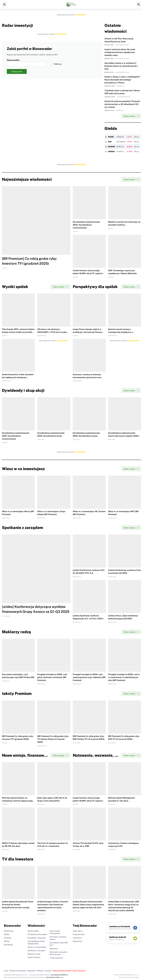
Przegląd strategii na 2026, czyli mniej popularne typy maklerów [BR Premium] (89, 677)
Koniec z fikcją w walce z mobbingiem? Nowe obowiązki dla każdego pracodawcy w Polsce (122, 80)
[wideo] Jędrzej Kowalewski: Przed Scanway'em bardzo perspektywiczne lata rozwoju (18, 905)
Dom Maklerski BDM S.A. (60, 975)
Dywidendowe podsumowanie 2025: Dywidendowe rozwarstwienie (86, 225)
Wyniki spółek (33, 931)
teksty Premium (34, 957)
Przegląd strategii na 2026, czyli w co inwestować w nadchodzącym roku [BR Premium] (124, 677)
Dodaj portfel (17, 72)
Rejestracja (77, 941)
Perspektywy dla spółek (37, 934)
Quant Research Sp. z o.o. (55, 977)
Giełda (7, 934)
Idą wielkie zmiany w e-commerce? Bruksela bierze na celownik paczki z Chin (121, 66)
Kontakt (48, 971)
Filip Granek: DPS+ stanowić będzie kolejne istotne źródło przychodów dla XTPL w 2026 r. (18, 332)
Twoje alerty (78, 931)
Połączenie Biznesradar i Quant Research (69, 971)
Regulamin (32, 971)
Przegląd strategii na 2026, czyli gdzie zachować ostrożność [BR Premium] (52, 677)
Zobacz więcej (131, 116)
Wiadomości (9, 931)
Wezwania (54, 949)
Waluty (7, 941)
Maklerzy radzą (34, 954)
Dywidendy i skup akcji (37, 938)
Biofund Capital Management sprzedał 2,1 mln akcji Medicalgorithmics (122, 801)
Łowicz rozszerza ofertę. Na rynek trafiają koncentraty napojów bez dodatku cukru (120, 52)
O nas (6, 971)
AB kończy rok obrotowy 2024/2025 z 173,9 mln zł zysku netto (52, 332)
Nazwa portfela (26, 63)
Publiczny (56, 64)
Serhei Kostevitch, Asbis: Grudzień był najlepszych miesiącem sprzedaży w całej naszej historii (18, 377)
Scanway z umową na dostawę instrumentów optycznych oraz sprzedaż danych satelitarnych (87, 377)
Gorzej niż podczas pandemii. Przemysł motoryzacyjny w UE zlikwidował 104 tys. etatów (122, 104)
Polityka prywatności (18, 971)
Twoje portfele (79, 934)
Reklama (40, 971)
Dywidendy (8, 945)
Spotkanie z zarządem (37, 951)
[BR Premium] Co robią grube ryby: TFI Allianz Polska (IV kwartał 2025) (53, 739)
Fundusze (8, 938)
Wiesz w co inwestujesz (37, 947)
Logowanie (77, 938)
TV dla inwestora (56, 958)
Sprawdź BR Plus (80, 15)
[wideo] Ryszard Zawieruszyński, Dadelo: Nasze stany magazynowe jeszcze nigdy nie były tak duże (88, 905)
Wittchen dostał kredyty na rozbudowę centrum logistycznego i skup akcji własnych (18, 801)
